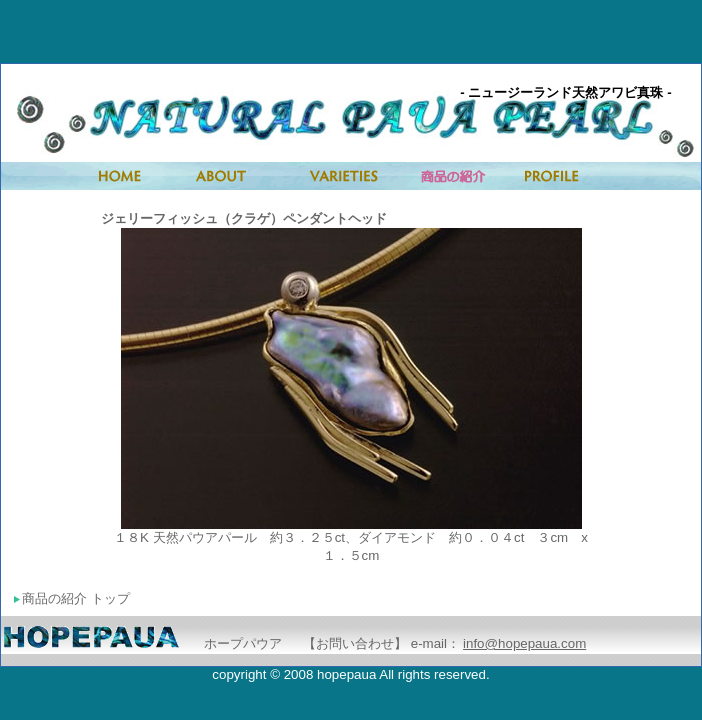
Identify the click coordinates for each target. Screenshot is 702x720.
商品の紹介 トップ (72, 598)
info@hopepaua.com (524, 643)
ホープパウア (243, 643)
